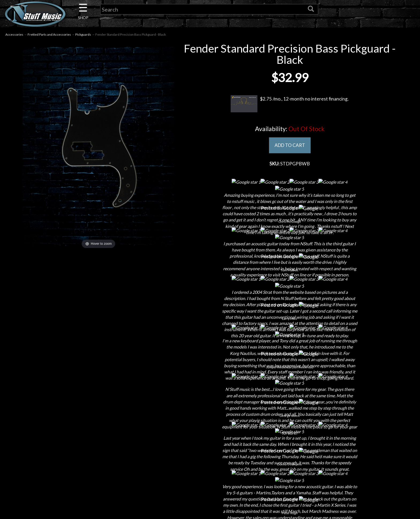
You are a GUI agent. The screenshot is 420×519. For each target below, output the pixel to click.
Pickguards (83, 34)
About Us (106, 431)
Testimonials (210, 478)
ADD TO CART (290, 145)
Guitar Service (106, 497)
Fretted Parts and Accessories (49, 34)
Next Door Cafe (106, 459)
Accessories (14, 34)
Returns (210, 450)
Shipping (210, 440)
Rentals (106, 478)
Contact (106, 440)
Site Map (210, 487)
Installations (106, 487)
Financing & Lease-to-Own (210, 431)
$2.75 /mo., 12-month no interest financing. (290, 104)
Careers (106, 450)
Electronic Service (106, 506)
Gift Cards (210, 468)
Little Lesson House (106, 468)
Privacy (210, 459)
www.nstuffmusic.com (320, 468)
